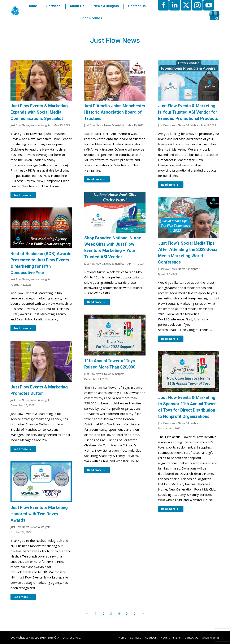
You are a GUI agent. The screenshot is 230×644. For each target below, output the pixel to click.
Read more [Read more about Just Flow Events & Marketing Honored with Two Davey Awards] (22, 597)
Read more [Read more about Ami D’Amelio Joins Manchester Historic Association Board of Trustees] (96, 179)
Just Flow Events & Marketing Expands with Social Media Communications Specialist (39, 112)
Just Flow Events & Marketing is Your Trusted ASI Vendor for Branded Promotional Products (188, 112)
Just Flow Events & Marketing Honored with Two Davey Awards (39, 514)
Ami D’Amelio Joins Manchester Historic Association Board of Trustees (115, 112)
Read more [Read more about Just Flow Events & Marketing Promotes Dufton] (22, 449)
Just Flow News (20, 125)
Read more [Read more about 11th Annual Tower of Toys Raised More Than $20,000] (96, 470)
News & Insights (40, 125)
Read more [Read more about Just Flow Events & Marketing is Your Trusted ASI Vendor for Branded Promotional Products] (170, 185)
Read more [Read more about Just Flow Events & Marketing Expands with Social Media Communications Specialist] (22, 195)
